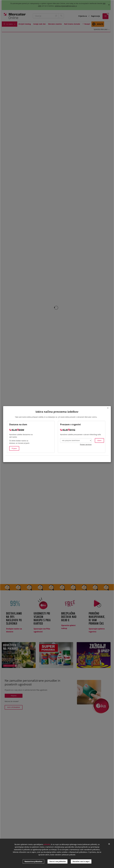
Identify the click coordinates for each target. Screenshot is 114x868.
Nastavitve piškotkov (33, 861)
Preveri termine (86, 444)
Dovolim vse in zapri (81, 861)
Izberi (99, 440)
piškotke (47, 845)
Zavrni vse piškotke (58, 861)
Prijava (14, 448)
